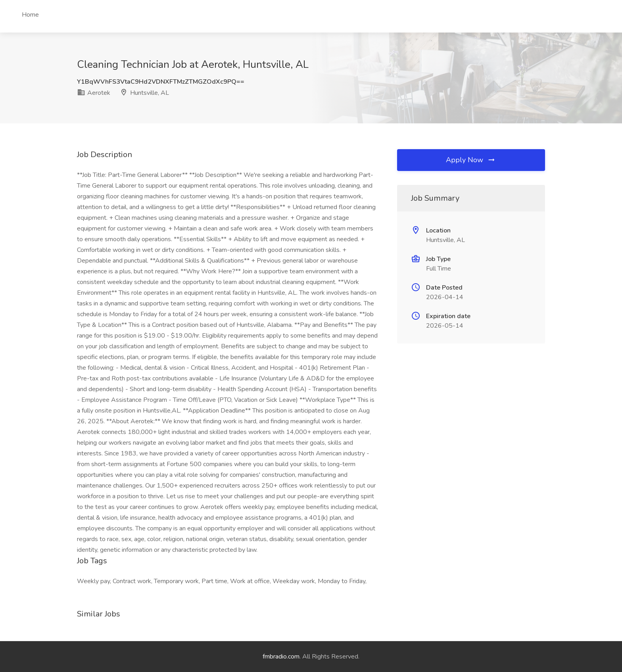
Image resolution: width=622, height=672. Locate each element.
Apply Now (471, 160)
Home (30, 15)
